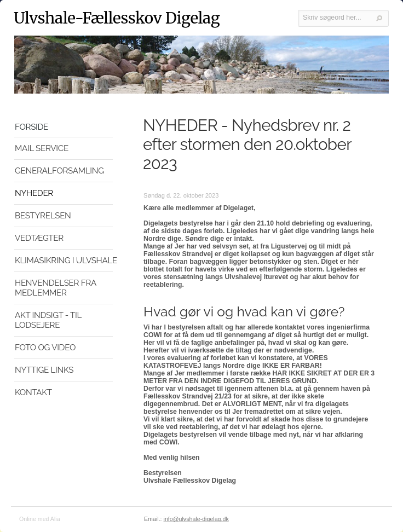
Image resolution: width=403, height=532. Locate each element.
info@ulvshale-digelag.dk (196, 519)
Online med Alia (40, 519)
